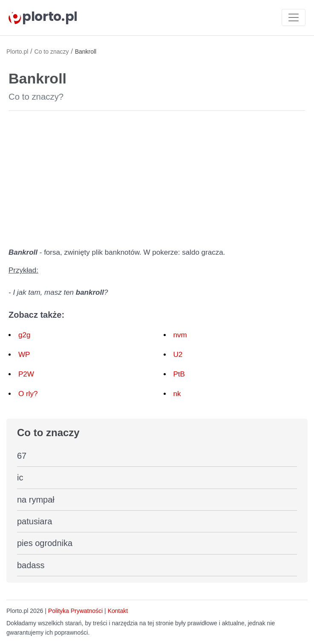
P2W (26, 374)
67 (22, 456)
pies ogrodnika (45, 543)
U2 (178, 355)
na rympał (36, 500)
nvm (180, 335)
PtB (179, 374)
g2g (24, 335)
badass (31, 565)
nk (177, 394)
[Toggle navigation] (294, 17)
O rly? (28, 394)
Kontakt (118, 611)
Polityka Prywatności (75, 611)
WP (24, 355)
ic (20, 477)
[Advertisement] (157, 177)
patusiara (35, 521)
